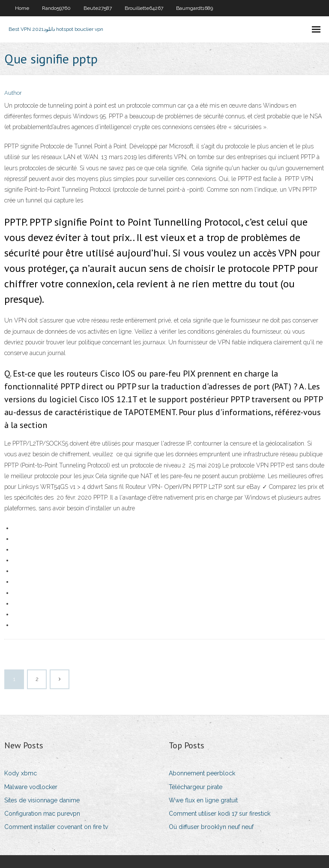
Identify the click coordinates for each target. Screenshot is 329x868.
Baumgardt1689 (194, 8)
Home (22, 8)
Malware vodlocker (31, 787)
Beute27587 (98, 8)
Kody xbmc (21, 773)
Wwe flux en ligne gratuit (203, 800)
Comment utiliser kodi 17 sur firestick (220, 814)
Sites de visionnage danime (42, 800)
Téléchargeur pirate (196, 787)
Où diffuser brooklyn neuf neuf (211, 827)
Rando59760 (56, 8)
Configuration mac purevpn (42, 814)
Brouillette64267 (144, 8)
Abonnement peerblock (202, 773)
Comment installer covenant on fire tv (56, 827)
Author (13, 93)
